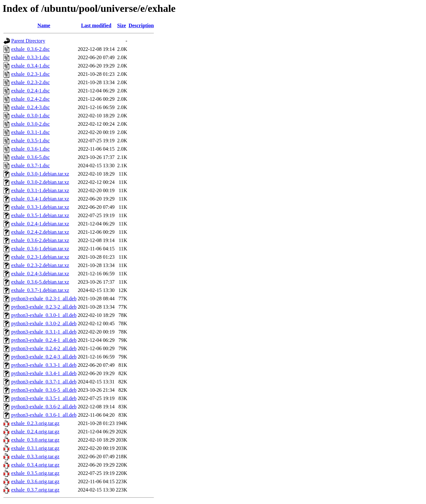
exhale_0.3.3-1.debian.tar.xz (40, 207)
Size (122, 25)
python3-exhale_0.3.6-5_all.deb (44, 390)
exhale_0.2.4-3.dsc (30, 107)
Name (44, 25)
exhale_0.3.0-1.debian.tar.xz (40, 174)
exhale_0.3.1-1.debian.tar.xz (40, 190)
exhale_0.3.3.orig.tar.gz (35, 457)
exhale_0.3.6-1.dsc (30, 149)
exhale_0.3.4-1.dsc (30, 66)
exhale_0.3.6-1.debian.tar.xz (40, 249)
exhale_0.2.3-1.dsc (30, 74)
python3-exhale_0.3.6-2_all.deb (44, 407)
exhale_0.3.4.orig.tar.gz (35, 465)
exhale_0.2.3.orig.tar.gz (35, 423)
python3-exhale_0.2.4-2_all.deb (44, 348)
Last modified (96, 25)
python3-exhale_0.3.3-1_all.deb (44, 365)
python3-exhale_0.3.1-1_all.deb (44, 332)
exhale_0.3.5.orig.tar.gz (35, 473)
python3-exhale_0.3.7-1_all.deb (44, 382)
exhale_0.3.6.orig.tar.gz (35, 481)
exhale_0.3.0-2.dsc (30, 124)
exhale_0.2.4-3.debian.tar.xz (40, 274)
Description (141, 25)
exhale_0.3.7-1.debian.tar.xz (40, 290)
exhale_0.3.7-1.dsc (30, 165)
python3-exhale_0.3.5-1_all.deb (44, 398)
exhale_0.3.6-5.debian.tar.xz (40, 282)
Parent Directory (28, 41)
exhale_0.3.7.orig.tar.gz (35, 490)
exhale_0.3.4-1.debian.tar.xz (40, 199)
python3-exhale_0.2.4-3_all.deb (44, 357)
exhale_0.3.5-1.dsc (30, 141)
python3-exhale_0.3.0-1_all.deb (44, 315)
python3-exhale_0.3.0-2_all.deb (44, 323)
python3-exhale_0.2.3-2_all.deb (44, 307)
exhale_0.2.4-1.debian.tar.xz (40, 224)
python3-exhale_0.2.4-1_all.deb (44, 340)
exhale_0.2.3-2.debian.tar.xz (40, 265)
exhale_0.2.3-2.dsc (30, 82)
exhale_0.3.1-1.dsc (30, 132)
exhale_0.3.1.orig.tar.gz (35, 448)
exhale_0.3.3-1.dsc (30, 57)
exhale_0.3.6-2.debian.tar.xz (40, 240)
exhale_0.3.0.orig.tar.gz (35, 440)
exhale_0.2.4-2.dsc (30, 99)
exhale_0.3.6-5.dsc (30, 157)
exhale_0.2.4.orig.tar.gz (35, 432)
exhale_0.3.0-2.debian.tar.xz (40, 182)
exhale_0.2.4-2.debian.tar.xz (40, 232)
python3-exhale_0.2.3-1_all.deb (44, 299)
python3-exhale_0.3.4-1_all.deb (44, 373)
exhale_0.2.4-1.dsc (30, 91)
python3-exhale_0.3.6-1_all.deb (44, 415)
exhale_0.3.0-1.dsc (30, 116)
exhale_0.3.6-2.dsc (30, 49)
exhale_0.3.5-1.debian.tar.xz (40, 215)
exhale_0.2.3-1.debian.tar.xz (40, 257)
